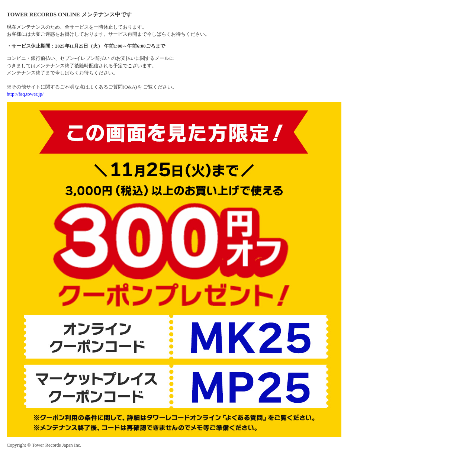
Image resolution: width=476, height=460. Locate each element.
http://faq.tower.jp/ (25, 94)
